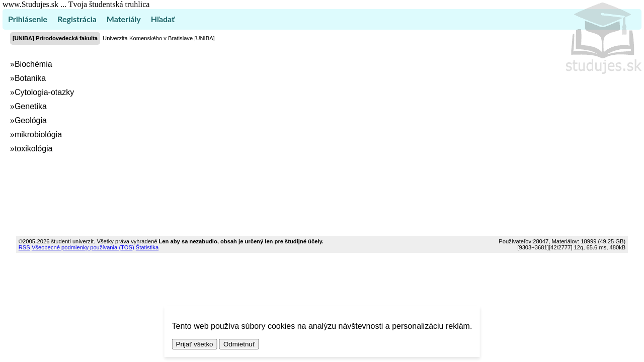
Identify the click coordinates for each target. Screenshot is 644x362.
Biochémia (33, 64)
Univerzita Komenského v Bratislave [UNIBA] (159, 38)
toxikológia (34, 149)
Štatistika (147, 247)
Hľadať (163, 19)
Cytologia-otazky (44, 92)
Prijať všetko (195, 344)
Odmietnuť (239, 344)
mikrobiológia (38, 134)
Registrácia (77, 19)
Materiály (124, 19)
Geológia (31, 120)
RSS (24, 247)
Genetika (31, 106)
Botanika (30, 78)
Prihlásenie (28, 19)
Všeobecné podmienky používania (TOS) (83, 247)
